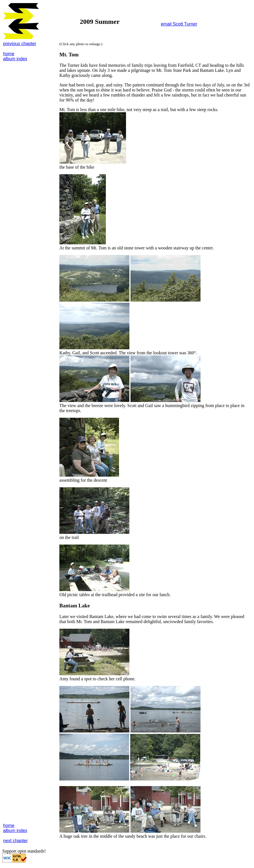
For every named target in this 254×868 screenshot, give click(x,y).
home (9, 54)
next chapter (15, 841)
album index (15, 59)
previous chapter (20, 44)
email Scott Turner (179, 24)
